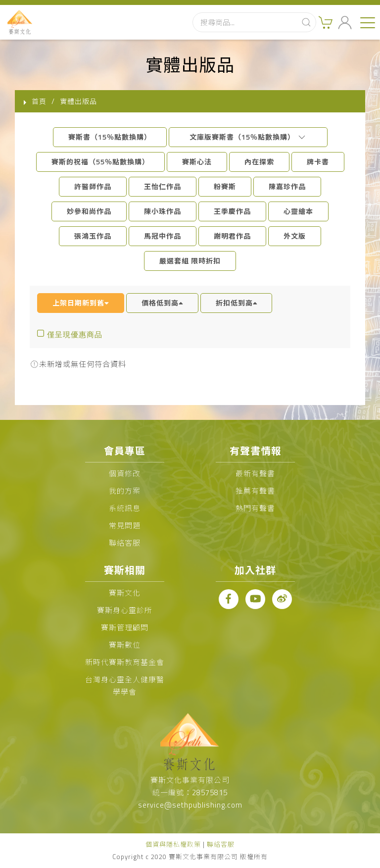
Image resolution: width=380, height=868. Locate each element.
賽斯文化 (125, 593)
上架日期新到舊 (81, 303)
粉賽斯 (225, 186)
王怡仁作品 (163, 186)
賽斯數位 (125, 645)
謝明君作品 (232, 236)
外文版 (295, 236)
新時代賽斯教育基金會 (125, 662)
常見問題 (125, 526)
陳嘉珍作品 (287, 186)
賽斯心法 (197, 162)
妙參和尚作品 (89, 211)
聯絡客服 (125, 543)
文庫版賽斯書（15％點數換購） (248, 137)
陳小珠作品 (163, 211)
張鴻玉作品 (93, 236)
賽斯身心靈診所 (125, 610)
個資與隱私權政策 (173, 844)
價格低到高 (162, 303)
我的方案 (125, 491)
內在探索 (259, 162)
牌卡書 (318, 162)
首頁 (39, 101)
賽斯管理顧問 (125, 628)
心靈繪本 (298, 211)
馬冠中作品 (163, 236)
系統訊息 (125, 508)
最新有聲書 (255, 474)
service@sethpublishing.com (190, 805)
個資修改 (125, 474)
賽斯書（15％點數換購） (110, 137)
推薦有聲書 (255, 491)
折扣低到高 (237, 303)
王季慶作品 (232, 211)
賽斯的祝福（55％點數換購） (100, 162)
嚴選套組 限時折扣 (190, 261)
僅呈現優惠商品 (75, 334)
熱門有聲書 (255, 508)
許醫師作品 (93, 186)
